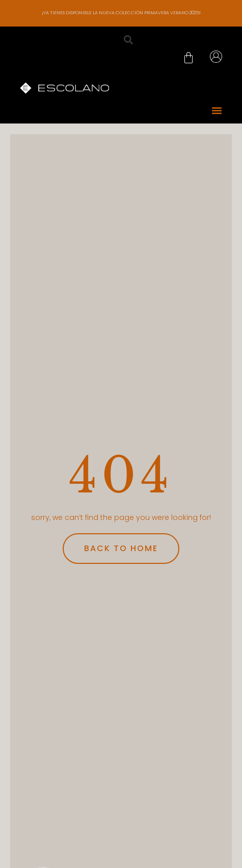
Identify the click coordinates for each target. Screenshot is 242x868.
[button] (129, 40)
